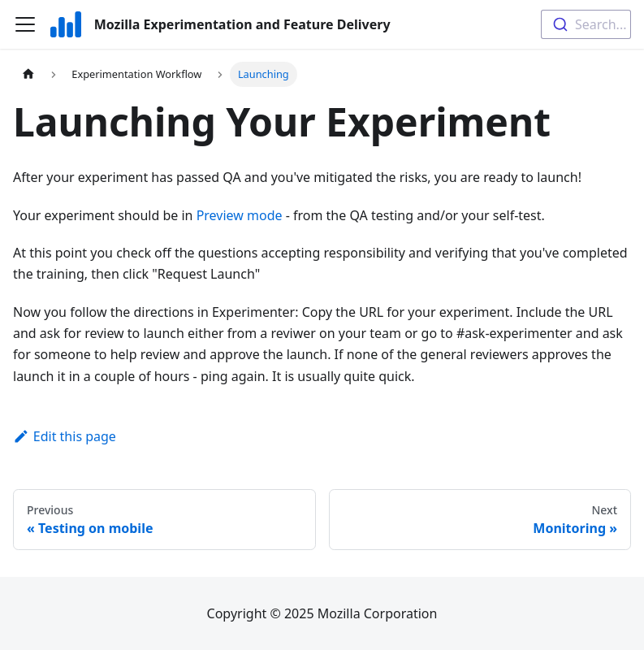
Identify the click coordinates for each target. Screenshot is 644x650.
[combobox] (586, 24)
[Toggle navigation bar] (25, 24)
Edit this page (65, 436)
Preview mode (240, 215)
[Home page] (28, 74)
